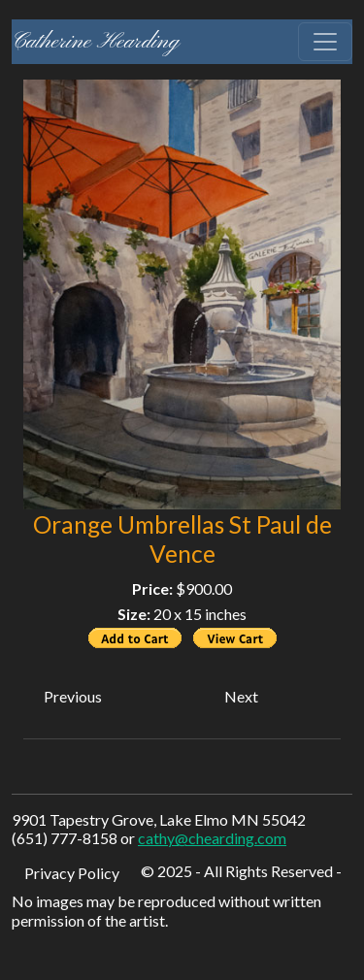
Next (241, 696)
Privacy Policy (72, 873)
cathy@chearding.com (212, 838)
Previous (73, 696)
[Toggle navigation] (325, 42)
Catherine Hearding (96, 42)
